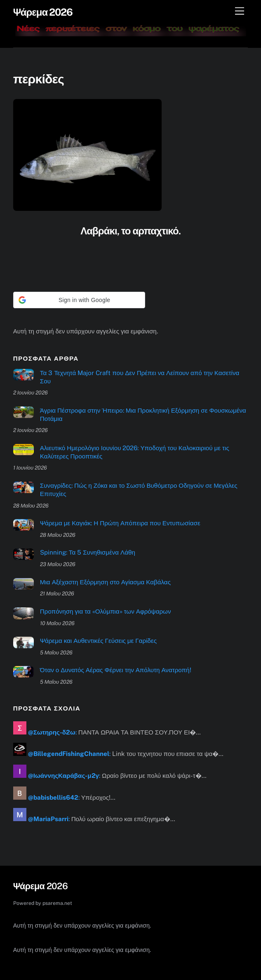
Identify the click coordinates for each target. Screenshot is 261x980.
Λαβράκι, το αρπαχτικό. (130, 231)
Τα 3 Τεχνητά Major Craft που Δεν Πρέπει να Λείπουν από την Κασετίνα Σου (140, 377)
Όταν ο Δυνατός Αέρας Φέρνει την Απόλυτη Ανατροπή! (116, 670)
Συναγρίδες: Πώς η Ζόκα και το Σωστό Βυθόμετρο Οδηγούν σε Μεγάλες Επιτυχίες (139, 490)
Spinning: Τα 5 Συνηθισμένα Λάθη (88, 552)
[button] (79, 300)
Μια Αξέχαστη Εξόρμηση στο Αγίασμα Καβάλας (105, 582)
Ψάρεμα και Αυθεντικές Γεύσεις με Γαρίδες (98, 641)
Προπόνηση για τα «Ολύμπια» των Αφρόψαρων (106, 611)
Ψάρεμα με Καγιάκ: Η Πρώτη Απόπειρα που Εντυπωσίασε (120, 523)
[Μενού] (240, 11)
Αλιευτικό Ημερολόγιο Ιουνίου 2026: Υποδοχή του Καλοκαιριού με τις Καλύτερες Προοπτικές (135, 452)
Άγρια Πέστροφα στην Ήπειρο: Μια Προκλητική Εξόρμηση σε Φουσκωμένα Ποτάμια (143, 414)
